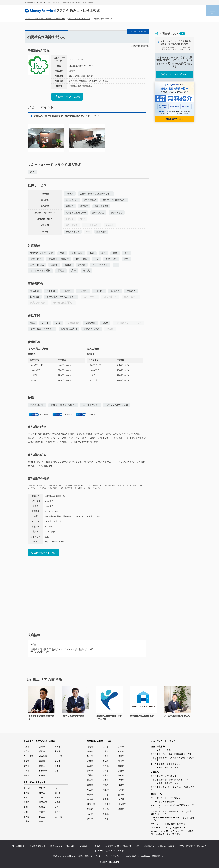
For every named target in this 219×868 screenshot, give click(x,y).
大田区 (42, 798)
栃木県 (90, 780)
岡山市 (58, 747)
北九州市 (59, 756)
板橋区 (58, 798)
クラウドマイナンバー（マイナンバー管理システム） (172, 788)
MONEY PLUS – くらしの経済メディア (168, 828)
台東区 (27, 812)
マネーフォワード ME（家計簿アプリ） (168, 824)
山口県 (121, 751)
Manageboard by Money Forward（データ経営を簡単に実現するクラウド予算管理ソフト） (172, 832)
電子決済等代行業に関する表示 (193, 846)
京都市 (42, 761)
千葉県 (90, 795)
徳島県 (121, 756)
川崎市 (27, 771)
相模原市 (43, 771)
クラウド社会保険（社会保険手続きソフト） (170, 780)
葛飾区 (58, 812)
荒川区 (58, 793)
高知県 (121, 771)
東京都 (90, 799)
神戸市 (42, 775)
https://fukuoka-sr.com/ (55, 542)
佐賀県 (121, 780)
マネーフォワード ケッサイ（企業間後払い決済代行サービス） (173, 807)
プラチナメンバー (77, 59)
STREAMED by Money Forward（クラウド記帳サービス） (173, 819)
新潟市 (42, 747)
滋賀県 (106, 780)
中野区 (42, 812)
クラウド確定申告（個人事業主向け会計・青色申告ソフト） (172, 759)
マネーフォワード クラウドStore (165, 798)
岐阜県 (106, 761)
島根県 (106, 814)
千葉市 (27, 761)
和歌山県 (107, 804)
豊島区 (42, 821)
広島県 (121, 747)
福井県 (106, 747)
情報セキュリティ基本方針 (62, 846)
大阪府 (106, 790)
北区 (57, 788)
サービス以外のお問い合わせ (111, 851)
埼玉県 (90, 790)
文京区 (27, 807)
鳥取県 (106, 809)
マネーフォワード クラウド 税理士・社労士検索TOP (45, 19)
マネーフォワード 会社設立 (163, 802)
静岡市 (27, 775)
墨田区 (27, 817)
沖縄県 (121, 809)
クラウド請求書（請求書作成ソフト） (168, 764)
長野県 (106, 756)
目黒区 (42, 793)
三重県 (106, 775)
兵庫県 (106, 795)
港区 (26, 798)
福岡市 (58, 761)
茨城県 (90, 775)
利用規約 (96, 846)
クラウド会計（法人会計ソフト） (166, 750)
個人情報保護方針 (37, 846)
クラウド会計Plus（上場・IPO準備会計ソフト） (172, 754)
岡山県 (106, 819)
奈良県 (106, 799)
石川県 (90, 814)
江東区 (27, 821)
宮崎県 (121, 790)
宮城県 (90, 761)
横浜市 (27, 766)
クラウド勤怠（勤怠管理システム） (167, 783)
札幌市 (27, 747)
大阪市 (42, 766)
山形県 (90, 766)
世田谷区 (43, 802)
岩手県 (90, 756)
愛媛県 (121, 766)
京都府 (106, 785)
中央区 (27, 793)
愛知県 (106, 771)
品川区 (42, 788)
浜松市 (42, 751)
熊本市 (58, 766)
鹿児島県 (122, 804)
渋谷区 (42, 807)
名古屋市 (43, 756)
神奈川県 (91, 804)
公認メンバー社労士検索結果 (79, 19)
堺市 (57, 771)
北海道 (90, 747)
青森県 (90, 751)
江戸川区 (59, 817)
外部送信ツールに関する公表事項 (159, 846)
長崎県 (121, 785)
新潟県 (90, 809)
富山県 (90, 819)
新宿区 (27, 802)
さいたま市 (28, 756)
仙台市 (27, 751)
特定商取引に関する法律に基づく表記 (122, 846)
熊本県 (121, 795)
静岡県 (106, 766)
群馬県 (90, 785)
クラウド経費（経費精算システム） (167, 767)
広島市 (58, 751)
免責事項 (83, 846)
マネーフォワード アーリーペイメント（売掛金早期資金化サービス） (173, 813)
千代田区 (27, 788)
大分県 (121, 799)
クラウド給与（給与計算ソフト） (166, 776)
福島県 (90, 771)
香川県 (121, 761)
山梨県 (106, 751)
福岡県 (72, 71)
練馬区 (58, 802)
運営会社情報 (18, 846)
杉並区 (42, 817)
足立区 (58, 807)
